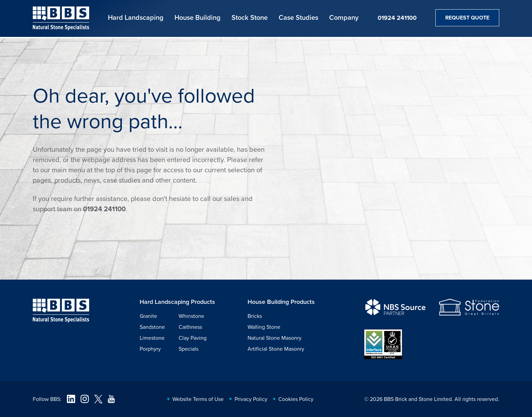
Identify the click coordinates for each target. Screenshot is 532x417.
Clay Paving (193, 338)
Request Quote (467, 18)
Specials (188, 349)
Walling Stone (264, 327)
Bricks (255, 316)
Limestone (152, 338)
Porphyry (150, 349)
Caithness (190, 327)
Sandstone (152, 327)
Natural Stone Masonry (275, 338)
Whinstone (191, 316)
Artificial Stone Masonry (276, 349)
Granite (148, 316)
